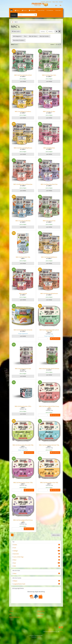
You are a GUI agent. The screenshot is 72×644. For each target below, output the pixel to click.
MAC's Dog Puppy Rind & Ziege (23, 369)
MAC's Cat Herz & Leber (49, 111)
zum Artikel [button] (23, 81)
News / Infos (55, 2)
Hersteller (14, 15)
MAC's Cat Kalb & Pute (49, 148)
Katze (17, 10)
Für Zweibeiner (50, 10)
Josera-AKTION (41, 10)
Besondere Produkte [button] (19, 40)
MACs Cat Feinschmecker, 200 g (23, 406)
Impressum (40, 617)
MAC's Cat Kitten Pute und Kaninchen (23, 184)
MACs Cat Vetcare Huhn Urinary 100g (23, 482)
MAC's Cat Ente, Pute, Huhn (49, 75)
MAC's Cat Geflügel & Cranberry (23, 111)
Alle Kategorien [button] (17, 36)
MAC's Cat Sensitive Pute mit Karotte (23, 330)
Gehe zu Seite (56, 535)
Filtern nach (16, 31)
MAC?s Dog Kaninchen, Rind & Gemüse (49, 369)
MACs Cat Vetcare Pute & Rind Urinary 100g (23, 521)
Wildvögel (32, 10)
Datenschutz (40, 614)
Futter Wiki (58, 10)
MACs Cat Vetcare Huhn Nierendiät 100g (23, 445)
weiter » (19, 535)
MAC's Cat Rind (23, 293)
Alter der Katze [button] (33, 36)
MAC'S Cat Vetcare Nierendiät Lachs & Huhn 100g (49, 330)
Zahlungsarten (41, 611)
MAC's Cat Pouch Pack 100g (23, 257)
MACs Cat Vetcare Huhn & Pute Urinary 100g (49, 407)
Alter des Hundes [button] (45, 36)
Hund (24, 10)
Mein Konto (49, 2)
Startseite (43, 2)
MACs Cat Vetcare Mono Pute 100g (49, 482)
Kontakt (61, 2)
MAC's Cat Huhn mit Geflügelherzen (23, 148)
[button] (57, 31)
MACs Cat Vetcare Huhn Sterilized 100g (49, 445)
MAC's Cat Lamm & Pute (49, 221)
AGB (10, 614)
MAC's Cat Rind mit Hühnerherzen (49, 293)
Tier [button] (25, 36)
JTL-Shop (39, 637)
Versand (11, 611)
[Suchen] (26, 15)
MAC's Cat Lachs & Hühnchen (23, 221)
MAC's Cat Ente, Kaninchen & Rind (23, 75)
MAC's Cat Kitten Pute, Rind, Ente (49, 184)
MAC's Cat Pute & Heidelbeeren (49, 257)
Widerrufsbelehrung (14, 617)
